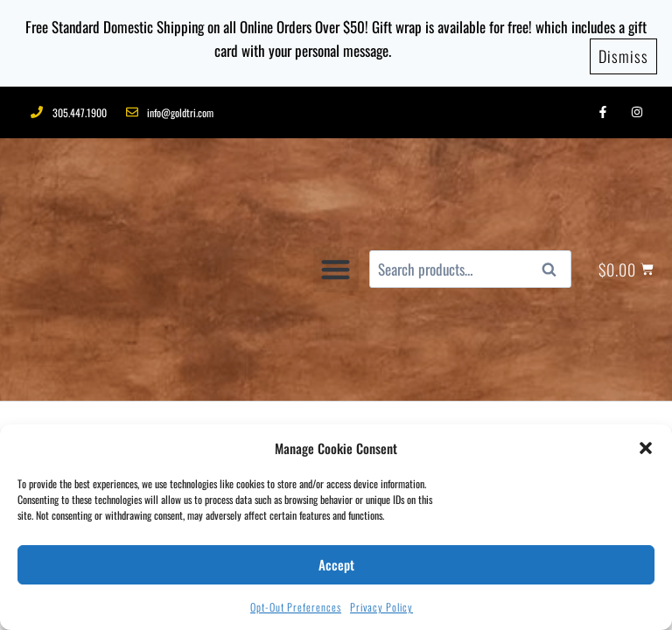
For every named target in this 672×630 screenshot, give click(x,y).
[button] (646, 448)
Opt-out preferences (296, 607)
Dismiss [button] (623, 52)
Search (555, 177)
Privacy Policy (381, 607)
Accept (336, 564)
